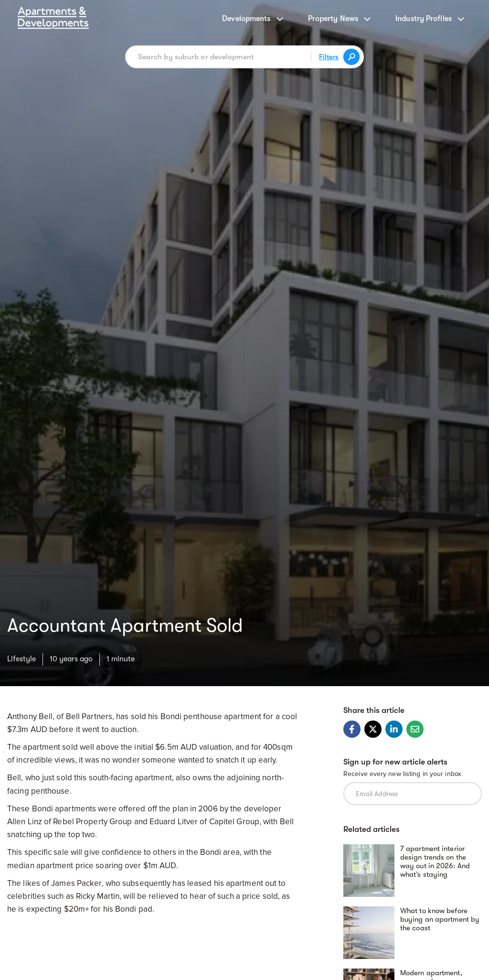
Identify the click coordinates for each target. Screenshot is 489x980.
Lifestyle (21, 659)
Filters (329, 57)
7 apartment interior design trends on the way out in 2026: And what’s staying (435, 862)
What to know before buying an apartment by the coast (440, 919)
